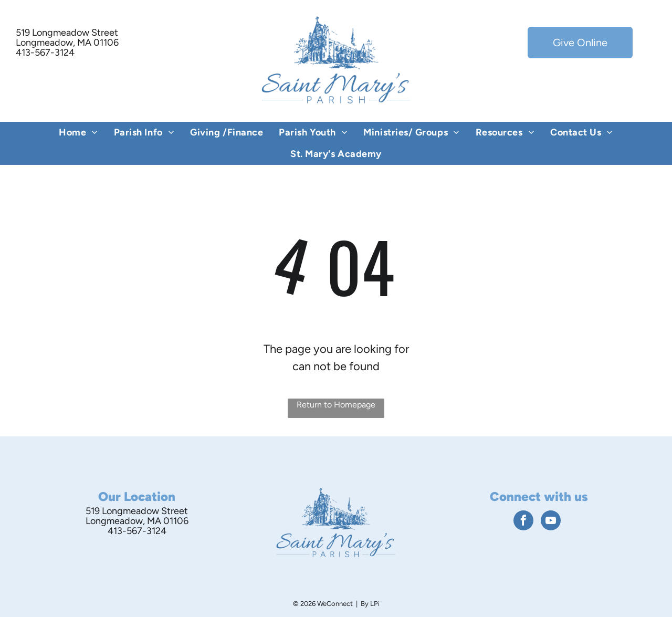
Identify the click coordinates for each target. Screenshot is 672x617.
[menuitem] (78, 133)
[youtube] (551, 522)
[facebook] (523, 522)
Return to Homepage (336, 405)
